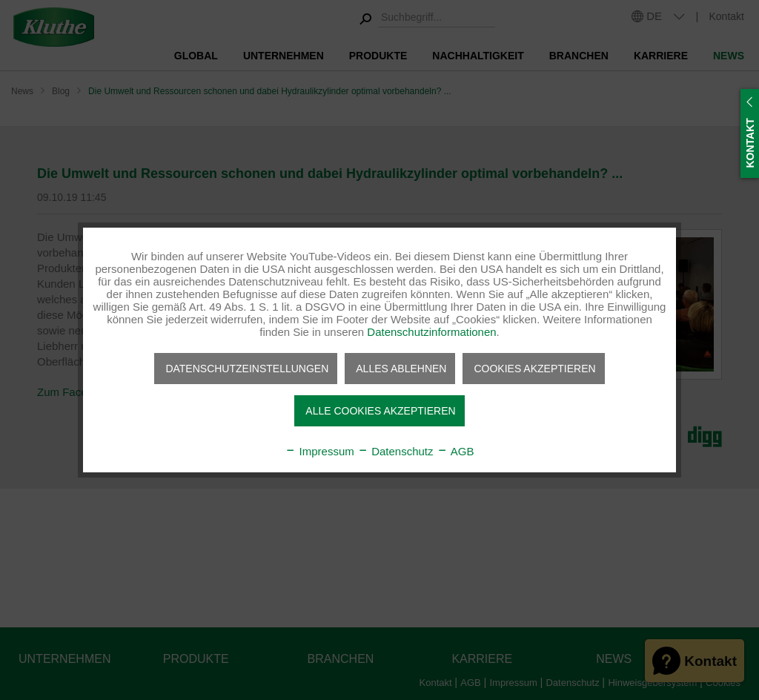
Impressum (319, 451)
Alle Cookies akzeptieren (380, 411)
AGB (455, 451)
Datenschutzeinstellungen (247, 369)
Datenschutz (395, 451)
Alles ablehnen (401, 369)
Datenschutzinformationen (431, 332)
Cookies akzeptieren (534, 369)
